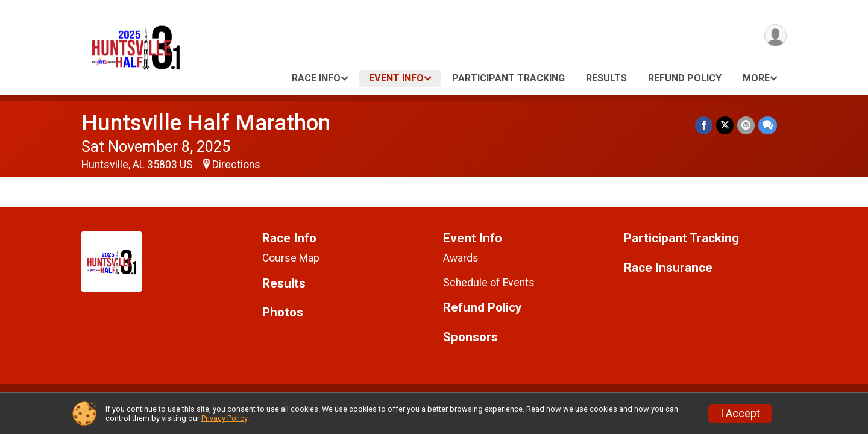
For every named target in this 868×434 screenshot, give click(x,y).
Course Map (291, 258)
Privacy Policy (224, 418)
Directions (236, 165)
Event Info (396, 78)
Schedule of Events (489, 283)
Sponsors (470, 337)
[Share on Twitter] (725, 125)
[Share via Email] (746, 125)
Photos (283, 313)
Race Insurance (668, 268)
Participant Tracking (508, 78)
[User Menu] (775, 35)
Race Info (316, 78)
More (756, 78)
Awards (461, 258)
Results (606, 78)
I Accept (740, 414)
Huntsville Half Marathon (206, 123)
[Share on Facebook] (704, 125)
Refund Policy (685, 78)
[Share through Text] (768, 125)
